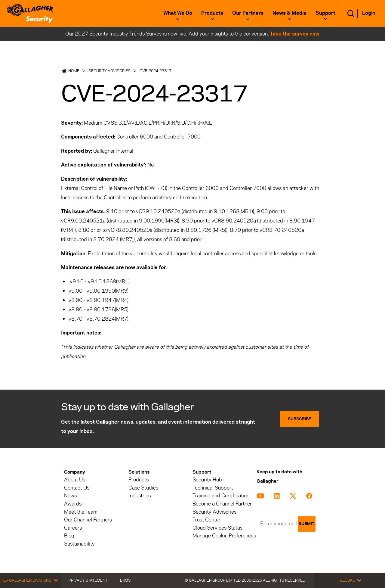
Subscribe (300, 419)
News (70, 496)
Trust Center (206, 520)
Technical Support (213, 488)
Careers (73, 528)
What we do (178, 13)
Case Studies (143, 488)
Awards (73, 504)
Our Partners (248, 13)
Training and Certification (221, 496)
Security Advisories (109, 71)
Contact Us (77, 488)
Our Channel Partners (88, 520)
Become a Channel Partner (222, 504)
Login (369, 13)
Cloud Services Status (217, 528)
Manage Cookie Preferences (224, 536)
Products (212, 13)
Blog (69, 536)
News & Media (290, 13)
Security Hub (207, 480)
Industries (140, 496)
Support (325, 13)
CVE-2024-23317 (156, 71)
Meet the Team (81, 512)
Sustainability (79, 544)
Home (74, 71)
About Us (75, 480)
